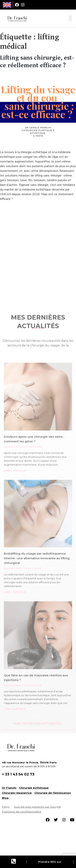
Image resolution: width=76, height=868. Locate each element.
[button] (70, 18)
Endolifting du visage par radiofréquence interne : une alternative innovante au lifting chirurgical (37, 558)
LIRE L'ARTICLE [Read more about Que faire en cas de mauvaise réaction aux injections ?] (15, 709)
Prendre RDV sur (50, 862)
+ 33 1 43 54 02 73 (18, 774)
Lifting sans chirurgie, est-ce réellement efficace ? (37, 61)
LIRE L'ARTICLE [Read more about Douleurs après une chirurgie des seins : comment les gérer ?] (15, 471)
